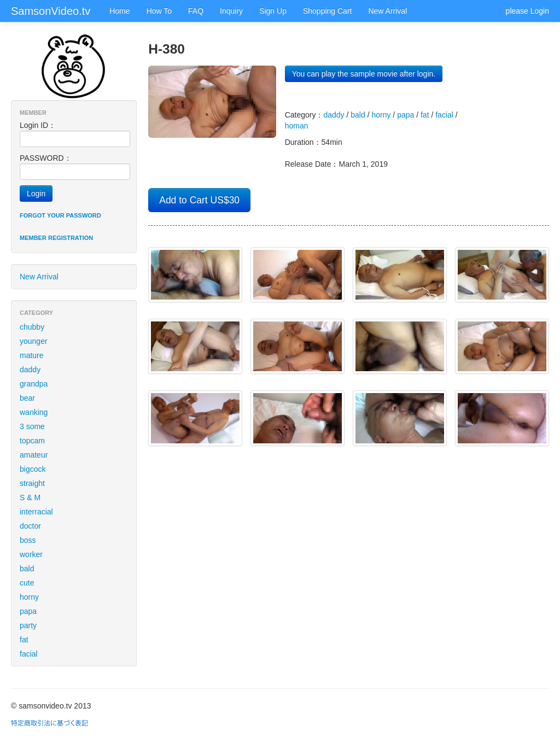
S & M (30, 498)
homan (297, 126)
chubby (32, 327)
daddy (30, 370)
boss (28, 540)
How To (159, 11)
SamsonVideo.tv (51, 11)
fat (24, 640)
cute (27, 583)
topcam (32, 441)
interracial (36, 512)
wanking (34, 412)
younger (34, 341)
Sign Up (273, 11)
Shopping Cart (328, 11)
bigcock (33, 469)
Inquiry (231, 11)
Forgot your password (60, 215)
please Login (527, 11)
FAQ (196, 11)
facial (29, 654)
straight (32, 483)
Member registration (56, 238)
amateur (34, 455)
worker (31, 554)
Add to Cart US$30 (199, 200)
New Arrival (387, 11)
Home (119, 11)
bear (27, 398)
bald (27, 569)
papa (28, 611)
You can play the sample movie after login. (364, 74)
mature (32, 355)
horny (29, 597)
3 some (32, 426)
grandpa (34, 384)
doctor (30, 526)
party (28, 625)
